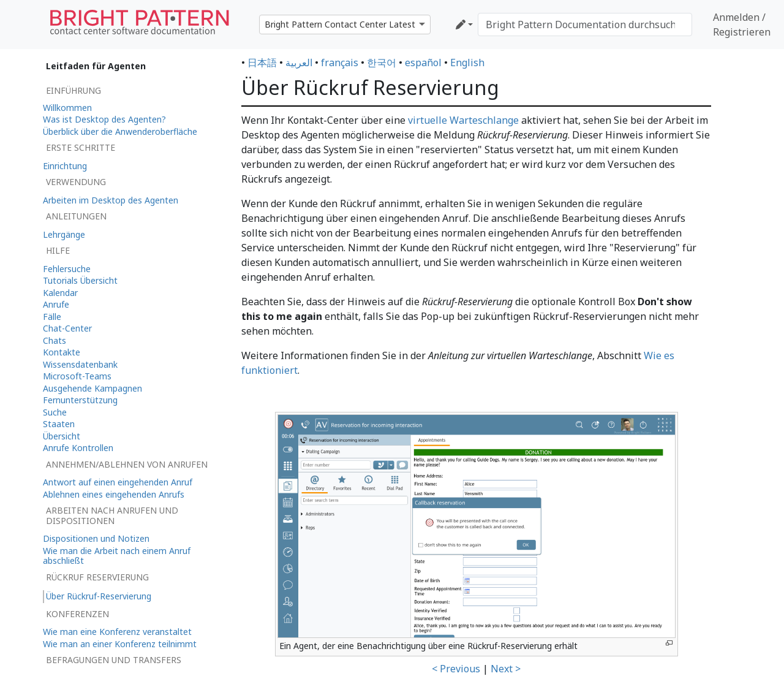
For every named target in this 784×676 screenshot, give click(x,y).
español (423, 63)
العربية (299, 63)
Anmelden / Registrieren (742, 25)
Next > (506, 669)
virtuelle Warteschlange (463, 120)
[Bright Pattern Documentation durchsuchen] (585, 25)
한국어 (382, 63)
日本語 (262, 63)
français (340, 63)
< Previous (456, 669)
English (467, 63)
